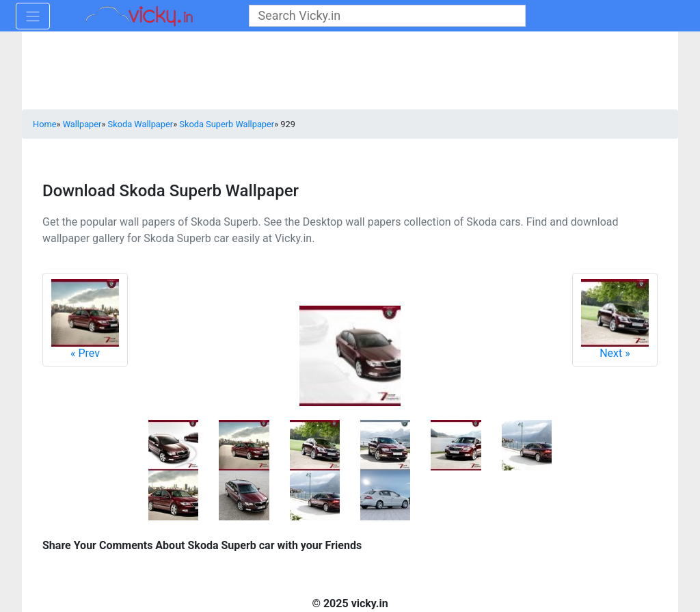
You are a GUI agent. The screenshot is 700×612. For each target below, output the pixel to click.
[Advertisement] (350, 72)
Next (615, 319)
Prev (85, 319)
